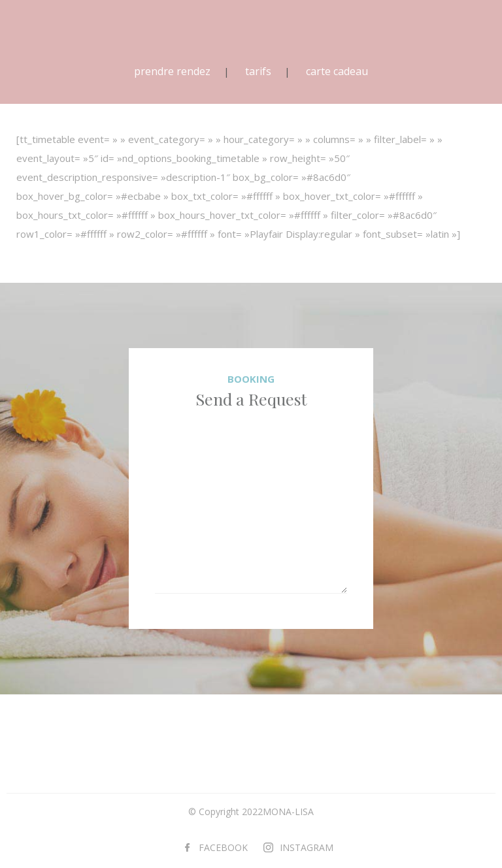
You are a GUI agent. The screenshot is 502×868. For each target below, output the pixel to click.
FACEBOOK (223, 847)
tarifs (258, 71)
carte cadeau (337, 71)
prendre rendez (172, 71)
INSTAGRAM (307, 847)
